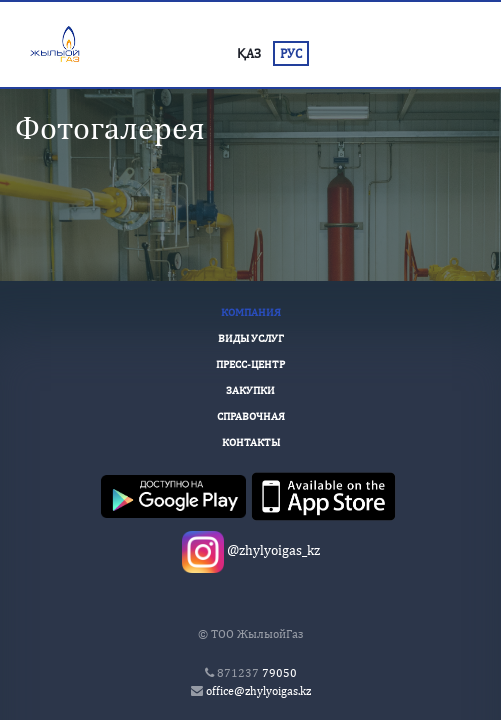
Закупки (250, 390)
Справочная (251, 416)
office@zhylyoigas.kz (258, 691)
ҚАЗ (249, 53)
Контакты (251, 442)
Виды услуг (251, 338)
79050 (257, 673)
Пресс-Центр (250, 364)
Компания (251, 312)
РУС (291, 53)
